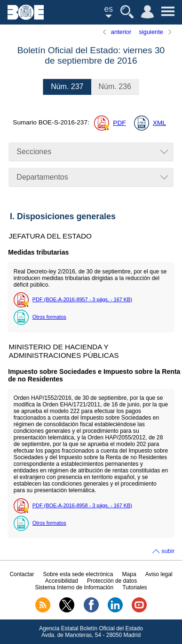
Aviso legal (159, 574)
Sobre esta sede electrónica (78, 574)
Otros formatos (49, 317)
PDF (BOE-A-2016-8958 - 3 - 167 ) (82, 505)
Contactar (22, 574)
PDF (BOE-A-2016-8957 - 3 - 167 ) (82, 299)
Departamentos (42, 177)
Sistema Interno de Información (74, 587)
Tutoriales (135, 587)
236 (115, 87)
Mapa (129, 574)
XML (159, 123)
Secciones (34, 152)
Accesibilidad (62, 581)
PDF (119, 123)
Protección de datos (112, 581)
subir (168, 551)
